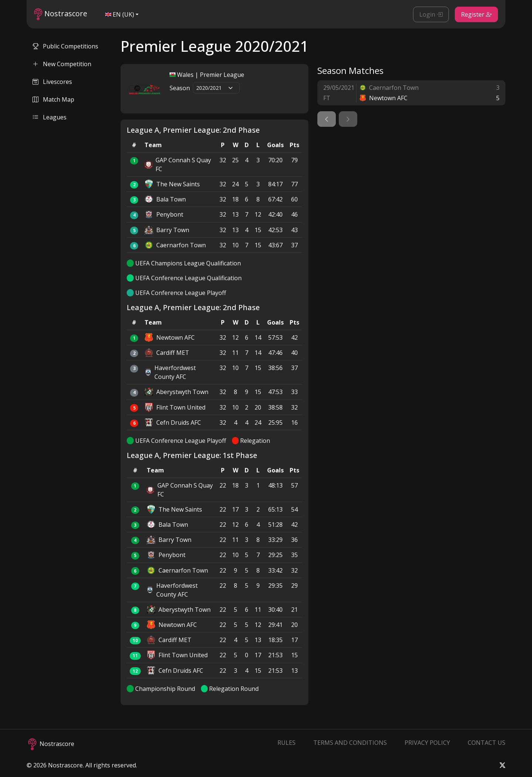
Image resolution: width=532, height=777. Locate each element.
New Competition (62, 64)
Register (476, 14)
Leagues (50, 117)
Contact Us (487, 743)
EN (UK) (120, 14)
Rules (287, 743)
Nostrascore (61, 14)
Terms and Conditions (350, 743)
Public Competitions (65, 46)
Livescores (52, 82)
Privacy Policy (427, 743)
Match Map (53, 99)
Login (431, 14)
